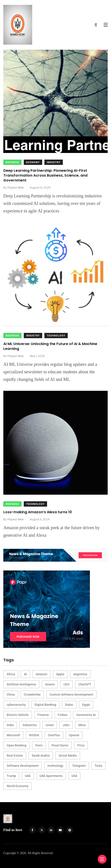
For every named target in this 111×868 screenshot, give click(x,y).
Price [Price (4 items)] (81, 745)
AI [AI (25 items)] (25, 674)
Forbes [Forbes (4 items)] (63, 715)
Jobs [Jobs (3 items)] (66, 725)
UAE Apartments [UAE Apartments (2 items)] (51, 776)
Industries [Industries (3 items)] (30, 725)
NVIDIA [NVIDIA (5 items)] (34, 735)
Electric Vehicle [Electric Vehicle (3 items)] (18, 715)
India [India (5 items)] (10, 725)
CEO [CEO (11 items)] (66, 684)
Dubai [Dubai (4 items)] (69, 705)
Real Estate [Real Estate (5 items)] (15, 755)
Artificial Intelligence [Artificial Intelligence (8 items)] (21, 684)
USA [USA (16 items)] (74, 776)
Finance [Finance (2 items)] (43, 715)
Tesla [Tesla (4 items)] (98, 766)
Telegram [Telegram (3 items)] (79, 766)
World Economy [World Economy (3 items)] (18, 786)
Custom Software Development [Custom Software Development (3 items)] (71, 694)
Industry (54, 162)
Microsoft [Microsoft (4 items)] (13, 735)
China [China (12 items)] (11, 694)
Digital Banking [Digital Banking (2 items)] (45, 705)
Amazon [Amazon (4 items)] (42, 674)
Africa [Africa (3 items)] (11, 674)
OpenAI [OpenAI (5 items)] (74, 735)
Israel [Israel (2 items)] (50, 725)
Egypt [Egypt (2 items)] (86, 705)
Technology (56, 336)
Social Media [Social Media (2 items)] (68, 755)
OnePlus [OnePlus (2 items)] (54, 735)
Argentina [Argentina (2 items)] (80, 674)
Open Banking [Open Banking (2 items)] (17, 745)
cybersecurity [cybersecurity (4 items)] (16, 705)
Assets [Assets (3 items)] (50, 684)
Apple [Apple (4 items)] (60, 674)
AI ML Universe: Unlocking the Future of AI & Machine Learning (50, 346)
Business (12, 162)
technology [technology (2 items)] (55, 766)
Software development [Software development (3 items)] (23, 766)
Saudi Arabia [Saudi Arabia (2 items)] (41, 755)
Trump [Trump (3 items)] (11, 776)
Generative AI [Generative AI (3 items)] (86, 715)
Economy (33, 162)
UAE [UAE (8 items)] (28, 776)
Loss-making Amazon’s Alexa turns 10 (38, 512)
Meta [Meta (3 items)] (82, 725)
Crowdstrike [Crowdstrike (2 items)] (32, 694)
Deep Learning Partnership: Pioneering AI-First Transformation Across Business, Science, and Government (45, 176)
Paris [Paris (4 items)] (39, 745)
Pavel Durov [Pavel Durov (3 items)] (60, 745)
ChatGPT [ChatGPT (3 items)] (85, 684)
